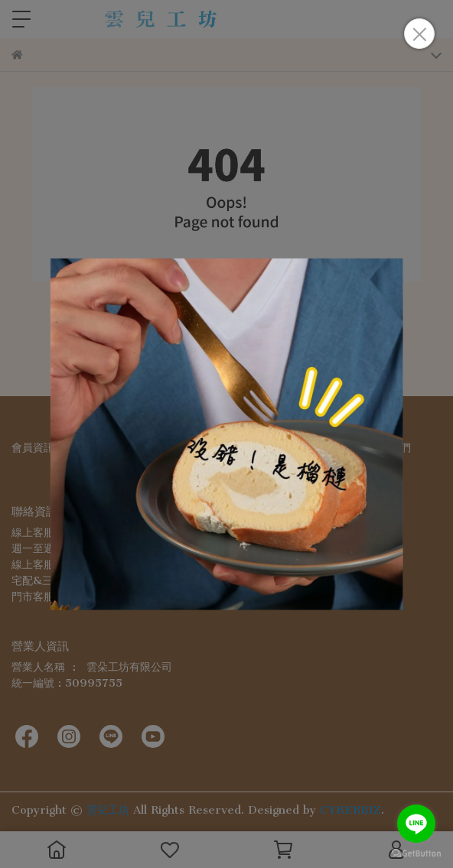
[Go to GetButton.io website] (416, 853)
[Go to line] (416, 824)
